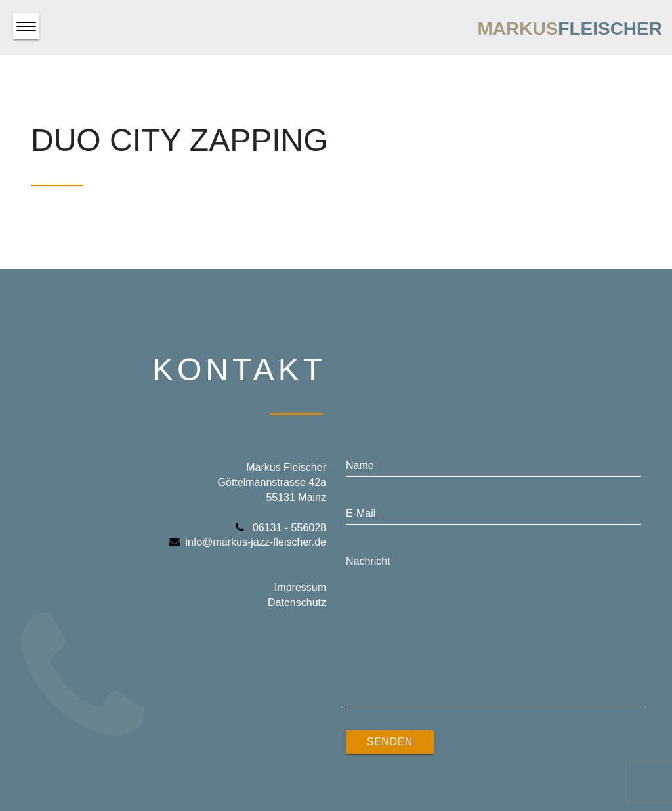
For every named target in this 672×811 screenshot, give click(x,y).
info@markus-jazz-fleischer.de (248, 542)
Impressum (300, 587)
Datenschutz (297, 603)
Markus (570, 29)
